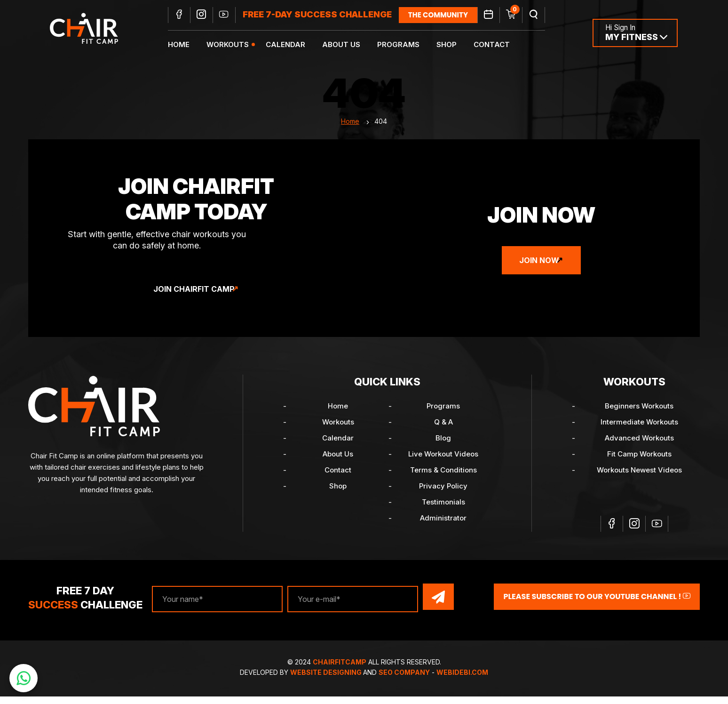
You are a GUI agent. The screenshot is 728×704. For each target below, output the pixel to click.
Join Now (539, 270)
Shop (454, 45)
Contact (499, 45)
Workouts (235, 45)
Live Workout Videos (443, 464)
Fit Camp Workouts (639, 464)
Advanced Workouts (639, 448)
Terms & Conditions (443, 480)
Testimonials (443, 512)
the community (445, 15)
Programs (405, 45)
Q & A (443, 432)
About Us (348, 45)
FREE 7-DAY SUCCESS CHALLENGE (324, 15)
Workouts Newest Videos (639, 480)
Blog (443, 448)
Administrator (443, 528)
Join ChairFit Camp (194, 299)
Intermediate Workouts (639, 432)
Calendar (293, 45)
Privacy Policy (443, 496)
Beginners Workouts (639, 416)
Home (186, 45)
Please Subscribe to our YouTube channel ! (597, 605)
